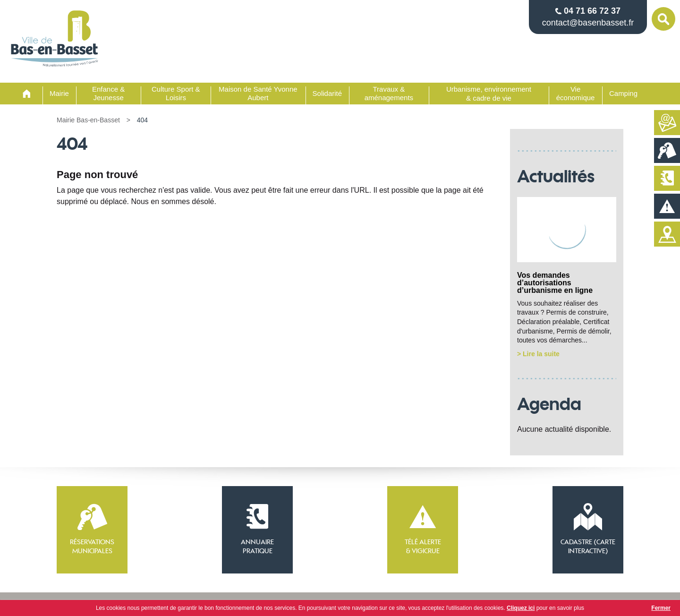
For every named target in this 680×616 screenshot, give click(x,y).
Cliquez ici (521, 608)
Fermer (661, 608)
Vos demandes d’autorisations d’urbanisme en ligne (555, 283)
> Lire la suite (538, 354)
